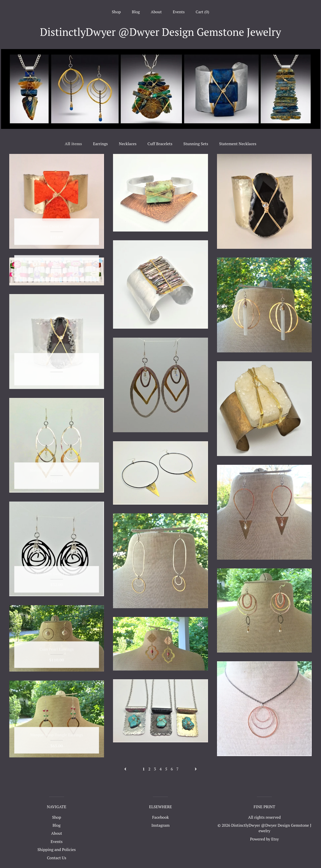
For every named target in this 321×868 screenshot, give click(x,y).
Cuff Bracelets (160, 144)
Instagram (160, 825)
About (156, 12)
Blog (136, 12)
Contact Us (57, 858)
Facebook (160, 817)
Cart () (202, 12)
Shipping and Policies (57, 849)
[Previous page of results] (126, 769)
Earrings (100, 144)
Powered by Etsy (264, 839)
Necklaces (128, 144)
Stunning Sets (196, 144)
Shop (116, 12)
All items (73, 144)
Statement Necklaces (238, 144)
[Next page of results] (196, 769)
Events (179, 12)
